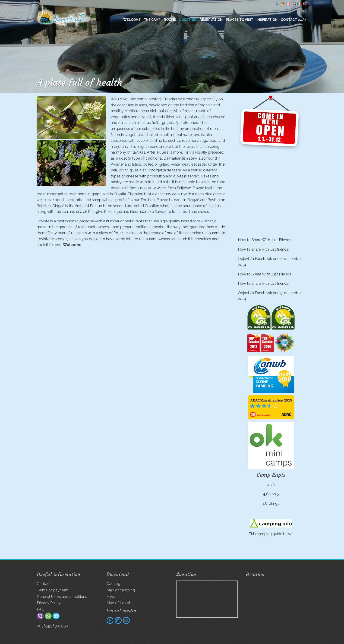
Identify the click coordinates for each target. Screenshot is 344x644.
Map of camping (121, 590)
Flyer (111, 597)
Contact (44, 584)
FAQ (41, 609)
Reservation (211, 20)
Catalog (113, 584)
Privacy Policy (49, 603)
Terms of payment (53, 590)
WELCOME (132, 20)
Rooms (170, 20)
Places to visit (240, 20)
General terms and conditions (62, 597)
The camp (152, 20)
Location (188, 20)
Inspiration (267, 20)
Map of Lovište (120, 603)
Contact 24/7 (293, 20)
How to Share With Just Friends (265, 240)
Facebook (263, 259)
